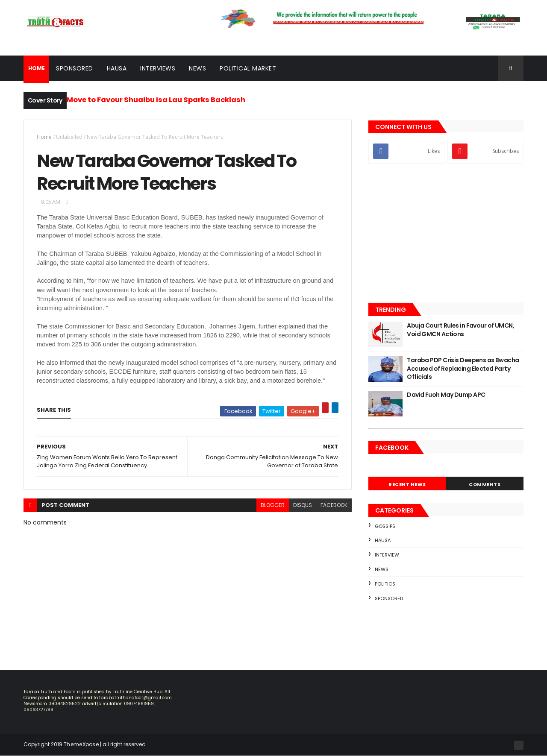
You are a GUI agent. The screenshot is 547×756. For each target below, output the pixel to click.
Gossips (385, 526)
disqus (303, 505)
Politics (385, 584)
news (382, 569)
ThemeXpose (81, 744)
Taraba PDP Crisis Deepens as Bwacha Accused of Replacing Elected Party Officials (463, 368)
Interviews (158, 68)
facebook (334, 505)
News (197, 68)
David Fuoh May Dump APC (446, 395)
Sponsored (75, 68)
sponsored (389, 598)
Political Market (248, 68)
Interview (387, 555)
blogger (273, 505)
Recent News (407, 484)
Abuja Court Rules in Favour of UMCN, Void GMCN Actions (460, 330)
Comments (485, 484)
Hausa (117, 68)
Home (44, 137)
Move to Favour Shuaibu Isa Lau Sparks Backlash (156, 100)
